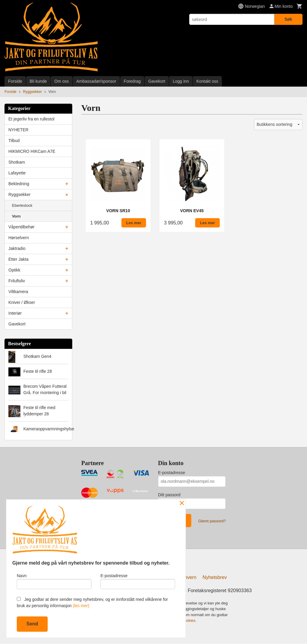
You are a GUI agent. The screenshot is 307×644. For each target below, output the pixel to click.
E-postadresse (171, 473)
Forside (15, 81)
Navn (54, 580)
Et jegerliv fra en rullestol (31, 119)
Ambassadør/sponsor (96, 81)
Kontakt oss (207, 81)
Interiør (15, 313)
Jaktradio (17, 248)
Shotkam (17, 162)
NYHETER (18, 130)
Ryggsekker (19, 194)
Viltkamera (18, 292)
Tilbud (14, 141)
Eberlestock (22, 205)
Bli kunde (38, 81)
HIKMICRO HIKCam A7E (32, 151)
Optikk (14, 270)
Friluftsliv (17, 281)
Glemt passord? (212, 521)
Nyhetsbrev (215, 578)
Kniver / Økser (22, 302)
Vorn (16, 216)
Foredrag (132, 81)
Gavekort (157, 81)
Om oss (61, 81)
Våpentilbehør (21, 227)
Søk (288, 19)
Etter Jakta (18, 259)
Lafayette (17, 173)
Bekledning (19, 184)
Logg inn (181, 81)
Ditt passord (169, 495)
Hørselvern (19, 238)
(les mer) (81, 606)
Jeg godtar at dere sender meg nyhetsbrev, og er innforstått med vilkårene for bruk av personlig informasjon (92, 602)
